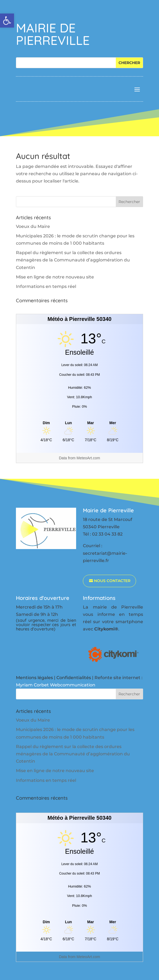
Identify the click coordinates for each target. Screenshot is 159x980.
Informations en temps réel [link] (46, 286)
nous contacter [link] (112, 581)
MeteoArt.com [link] (88, 458)
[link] (7, 21)
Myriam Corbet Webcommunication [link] (56, 685)
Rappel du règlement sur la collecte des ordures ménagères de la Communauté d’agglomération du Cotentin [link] (73, 260)
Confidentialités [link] (74, 678)
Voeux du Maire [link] (33, 226)
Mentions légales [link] (34, 678)
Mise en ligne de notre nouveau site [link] (55, 277)
